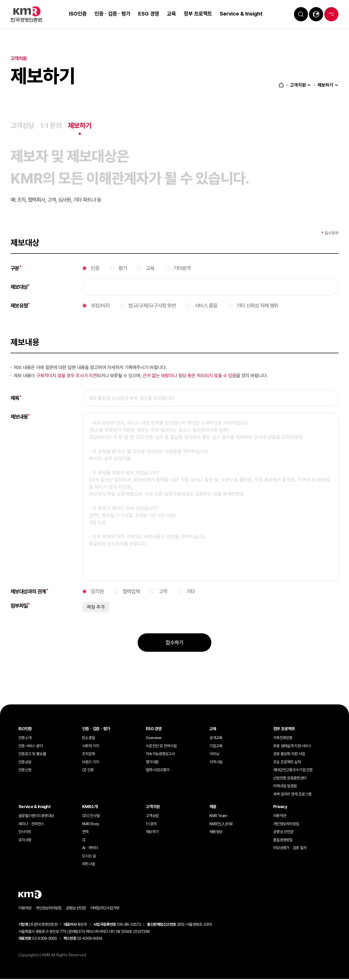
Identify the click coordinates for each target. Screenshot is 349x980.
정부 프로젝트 (195, 14)
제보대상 (20, 299)
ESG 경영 (146, 14)
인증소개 (25, 739)
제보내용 (20, 428)
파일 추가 (96, 619)
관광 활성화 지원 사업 (289, 755)
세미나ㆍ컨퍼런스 (31, 825)
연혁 (85, 833)
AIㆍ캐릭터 (90, 849)
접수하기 (174, 654)
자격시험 (216, 763)
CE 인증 (88, 771)
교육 (169, 14)
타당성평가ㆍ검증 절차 (290, 849)
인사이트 (25, 833)
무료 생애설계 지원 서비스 (292, 747)
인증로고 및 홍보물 (32, 755)
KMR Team (218, 817)
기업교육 (216, 747)
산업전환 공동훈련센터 (290, 779)
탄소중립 (89, 739)
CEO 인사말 (91, 817)
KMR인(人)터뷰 (221, 825)
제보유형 (20, 317)
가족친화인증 (283, 739)
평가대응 (152, 763)
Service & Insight (239, 14)
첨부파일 (20, 617)
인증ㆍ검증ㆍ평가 (110, 14)
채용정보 (216, 833)
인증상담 (25, 763)
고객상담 (23, 126)
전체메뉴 (331, 14)
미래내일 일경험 (285, 787)
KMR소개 (90, 807)
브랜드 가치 (91, 763)
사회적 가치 (91, 747)
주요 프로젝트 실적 (287, 763)
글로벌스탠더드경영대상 (36, 817)
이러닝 (214, 755)
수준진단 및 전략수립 (161, 747)
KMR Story (91, 825)
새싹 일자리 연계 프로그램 (292, 795)
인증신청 (25, 771)
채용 (213, 807)
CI (84, 841)
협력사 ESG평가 (158, 771)
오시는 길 (89, 857)
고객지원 (296, 85)
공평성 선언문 (283, 833)
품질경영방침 (283, 841)
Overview (154, 739)
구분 (16, 280)
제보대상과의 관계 (29, 603)
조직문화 (89, 755)
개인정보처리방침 (286, 825)
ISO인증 (75, 14)
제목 (16, 410)
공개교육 (216, 739)
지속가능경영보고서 (160, 755)
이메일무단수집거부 (111, 909)
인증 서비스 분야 (31, 747)
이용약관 (280, 817)
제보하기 (325, 85)
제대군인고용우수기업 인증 (293, 771)
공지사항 (25, 841)
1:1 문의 (52, 126)
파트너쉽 (89, 865)
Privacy (280, 807)
